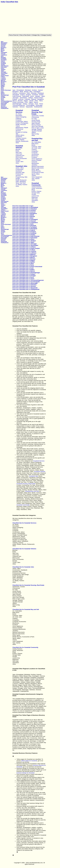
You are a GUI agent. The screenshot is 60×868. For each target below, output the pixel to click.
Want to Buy (35, 134)
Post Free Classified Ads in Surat (23, 277)
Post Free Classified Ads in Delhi (23, 224)
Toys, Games (36, 179)
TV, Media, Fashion (21, 185)
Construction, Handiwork (20, 170)
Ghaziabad (4, 60)
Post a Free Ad (14, 35)
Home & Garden (36, 160)
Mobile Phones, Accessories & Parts (38, 172)
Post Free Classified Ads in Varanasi (24, 286)
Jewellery (34, 165)
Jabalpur (3, 70)
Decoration (19, 115)
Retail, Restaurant (21, 180)
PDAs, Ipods (35, 169)
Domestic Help (20, 172)
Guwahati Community (36, 184)
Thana (2, 100)
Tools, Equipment (37, 177)
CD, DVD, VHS (36, 148)
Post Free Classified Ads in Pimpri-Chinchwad (27, 267)
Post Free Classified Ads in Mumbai (24, 259)
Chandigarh (4, 53)
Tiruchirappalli (5, 102)
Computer (19, 120)
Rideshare (35, 197)
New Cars (19, 152)
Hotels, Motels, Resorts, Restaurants (22, 140)
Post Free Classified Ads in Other (23, 264)
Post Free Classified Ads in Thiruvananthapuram (28, 280)
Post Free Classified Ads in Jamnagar (25, 244)
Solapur (3, 96)
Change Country (46, 35)
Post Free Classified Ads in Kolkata (24, 250)
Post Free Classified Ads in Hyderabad (25, 238)
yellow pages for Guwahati (29, 761)
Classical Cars (20, 155)
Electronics (35, 156)
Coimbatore (4, 55)
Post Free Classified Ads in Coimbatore (25, 223)
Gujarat (3, 61)
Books (33, 145)
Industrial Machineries (35, 163)
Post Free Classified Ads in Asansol (24, 212)
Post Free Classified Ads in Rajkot (23, 270)
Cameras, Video (36, 147)
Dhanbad (3, 57)
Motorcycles (19, 157)
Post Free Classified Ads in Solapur (24, 274)
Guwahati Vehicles (19, 147)
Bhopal (3, 50)
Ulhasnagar (4, 104)
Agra (2, 42)
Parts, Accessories (21, 158)
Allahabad (4, 44)
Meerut (3, 83)
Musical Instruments (38, 168)
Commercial (35, 117)
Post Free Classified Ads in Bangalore (25, 213)
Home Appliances (37, 159)
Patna (2, 89)
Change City (36, 35)
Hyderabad (4, 67)
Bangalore (4, 48)
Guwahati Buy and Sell (37, 139)
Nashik (3, 87)
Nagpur (3, 85)
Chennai (3, 54)
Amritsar (3, 45)
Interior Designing (21, 117)
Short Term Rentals (37, 126)
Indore (3, 68)
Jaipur (2, 71)
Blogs (33, 190)
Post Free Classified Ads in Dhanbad (24, 226)
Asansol (3, 46)
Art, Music (19, 114)
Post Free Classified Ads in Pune (23, 268)
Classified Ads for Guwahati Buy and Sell (26, 609)
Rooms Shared (36, 125)
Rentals (18, 160)
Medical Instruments (38, 166)
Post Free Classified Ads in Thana (23, 279)
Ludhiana (3, 79)
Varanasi (3, 106)
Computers (35, 151)
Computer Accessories (35, 153)
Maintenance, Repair (22, 128)
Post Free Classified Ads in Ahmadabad (25, 207)
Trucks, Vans (19, 162)
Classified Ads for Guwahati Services (24, 523)
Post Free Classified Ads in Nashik (24, 262)
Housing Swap (36, 122)
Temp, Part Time (21, 183)
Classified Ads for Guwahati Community (25, 647)
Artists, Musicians (37, 188)
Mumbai (3, 84)
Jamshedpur (4, 73)
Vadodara (3, 105)
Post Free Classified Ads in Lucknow (24, 251)
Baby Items (35, 144)
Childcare (18, 118)
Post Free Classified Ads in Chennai (24, 221)
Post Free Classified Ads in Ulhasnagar (25, 283)
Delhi (2, 56)
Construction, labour (22, 121)
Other (2, 88)
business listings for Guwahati (25, 773)
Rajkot (3, 93)
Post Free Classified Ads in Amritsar (24, 210)
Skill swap (35, 199)
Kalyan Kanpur (5, 76)
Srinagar (3, 97)
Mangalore (4, 82)
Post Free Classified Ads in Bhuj (23, 218)
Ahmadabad (4, 43)
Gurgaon (3, 62)
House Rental (36, 120)
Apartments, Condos (38, 116)
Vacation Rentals (37, 131)
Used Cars (19, 154)
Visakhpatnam (5, 108)
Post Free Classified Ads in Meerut (24, 257)
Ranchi (3, 94)
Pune (2, 91)
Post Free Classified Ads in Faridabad (25, 227)
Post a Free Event (25, 35)
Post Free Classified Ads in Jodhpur (24, 247)
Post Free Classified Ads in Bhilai (23, 215)
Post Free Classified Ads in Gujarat (24, 230)
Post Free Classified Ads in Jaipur (23, 242)
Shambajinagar (5, 95)
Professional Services (19, 130)
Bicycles (18, 149)
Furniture (34, 157)
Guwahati (3, 63)
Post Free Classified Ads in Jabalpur (24, 241)
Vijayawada (4, 107)
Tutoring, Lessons (21, 138)
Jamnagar (3, 72)
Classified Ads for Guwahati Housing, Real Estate (28, 585)
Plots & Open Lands (38, 128)
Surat (2, 99)
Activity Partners (36, 187)
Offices (34, 132)
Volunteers (35, 200)
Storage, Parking (37, 129)
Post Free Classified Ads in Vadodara (24, 285)
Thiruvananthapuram (6, 101)
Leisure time (35, 196)
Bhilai (2, 49)
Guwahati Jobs (21, 166)
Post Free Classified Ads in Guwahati (24, 233)
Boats (17, 151)
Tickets (34, 175)
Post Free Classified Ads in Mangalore (25, 256)
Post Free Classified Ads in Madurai (24, 254)
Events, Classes (36, 191)
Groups (34, 194)
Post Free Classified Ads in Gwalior (24, 235)
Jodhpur (3, 74)
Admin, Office (20, 168)
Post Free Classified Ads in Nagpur (24, 260)
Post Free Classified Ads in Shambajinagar (26, 273)
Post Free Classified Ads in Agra (23, 206)
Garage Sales (36, 193)
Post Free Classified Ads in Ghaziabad (25, 229)
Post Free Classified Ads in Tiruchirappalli (26, 282)
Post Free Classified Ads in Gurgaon (24, 232)
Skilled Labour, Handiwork (20, 136)
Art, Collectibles (36, 142)
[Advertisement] (30, 18)
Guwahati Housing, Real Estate (37, 112)
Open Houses (36, 123)
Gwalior (3, 65)
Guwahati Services (19, 111)
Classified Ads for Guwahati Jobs (23, 567)
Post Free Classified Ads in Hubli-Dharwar (26, 236)
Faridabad (4, 59)
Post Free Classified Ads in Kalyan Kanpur (26, 248)
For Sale (34, 119)
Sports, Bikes (36, 174)
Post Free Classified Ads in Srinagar (24, 276)
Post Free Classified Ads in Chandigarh (25, 220)
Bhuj (2, 51)
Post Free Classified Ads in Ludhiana (24, 253)
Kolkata (3, 77)
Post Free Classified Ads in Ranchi (24, 271)
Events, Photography (22, 123)
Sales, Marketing (21, 182)
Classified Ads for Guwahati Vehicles (24, 549)
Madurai (3, 80)
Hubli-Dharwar (5, 66)
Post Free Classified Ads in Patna (23, 265)
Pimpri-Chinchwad (6, 90)
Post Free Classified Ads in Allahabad (25, 209)
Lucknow (3, 78)
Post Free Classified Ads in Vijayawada (25, 288)
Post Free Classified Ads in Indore (23, 239)
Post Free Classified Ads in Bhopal (24, 216)
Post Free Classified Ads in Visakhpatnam (26, 289)
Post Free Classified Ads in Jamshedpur (25, 245)
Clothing (34, 150)
